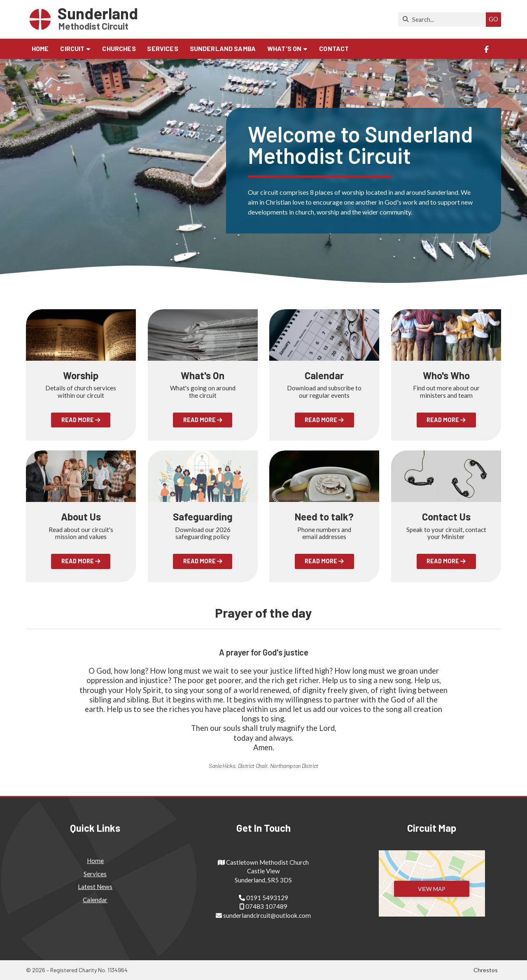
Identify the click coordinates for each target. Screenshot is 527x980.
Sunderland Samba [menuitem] (223, 48)
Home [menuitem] (40, 48)
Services (95, 874)
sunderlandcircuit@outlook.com (267, 915)
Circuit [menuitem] (72, 48)
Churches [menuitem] (119, 48)
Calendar (95, 900)
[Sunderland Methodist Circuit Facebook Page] (486, 49)
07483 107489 (266, 906)
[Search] (444, 20)
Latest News (95, 887)
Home (95, 861)
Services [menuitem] (162, 48)
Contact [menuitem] (334, 48)
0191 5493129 (267, 898)
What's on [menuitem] (284, 48)
